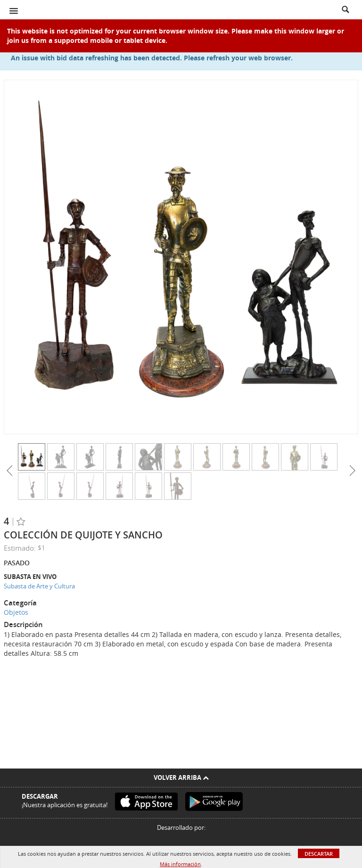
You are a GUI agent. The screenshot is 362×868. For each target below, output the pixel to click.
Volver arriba (181, 777)
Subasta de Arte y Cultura (39, 586)
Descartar (319, 854)
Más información (180, 864)
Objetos (16, 612)
